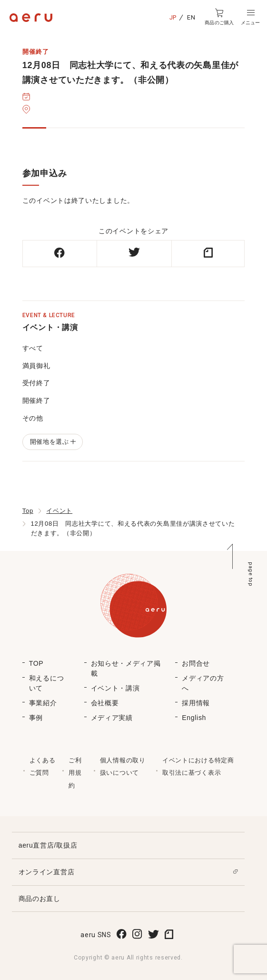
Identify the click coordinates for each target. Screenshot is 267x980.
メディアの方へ (203, 683)
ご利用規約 (75, 773)
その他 (33, 418)
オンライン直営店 (47, 872)
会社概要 (105, 703)
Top (28, 511)
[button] (250, 17)
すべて (33, 348)
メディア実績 (112, 718)
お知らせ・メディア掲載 (126, 668)
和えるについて (47, 683)
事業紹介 (43, 703)
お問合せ (196, 663)
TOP (36, 663)
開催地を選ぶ (53, 442)
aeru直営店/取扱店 (48, 845)
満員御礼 (36, 366)
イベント (59, 511)
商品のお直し (40, 899)
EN (191, 17)
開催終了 (36, 400)
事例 (36, 718)
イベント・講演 (115, 688)
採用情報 (196, 703)
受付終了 (36, 383)
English (194, 718)
